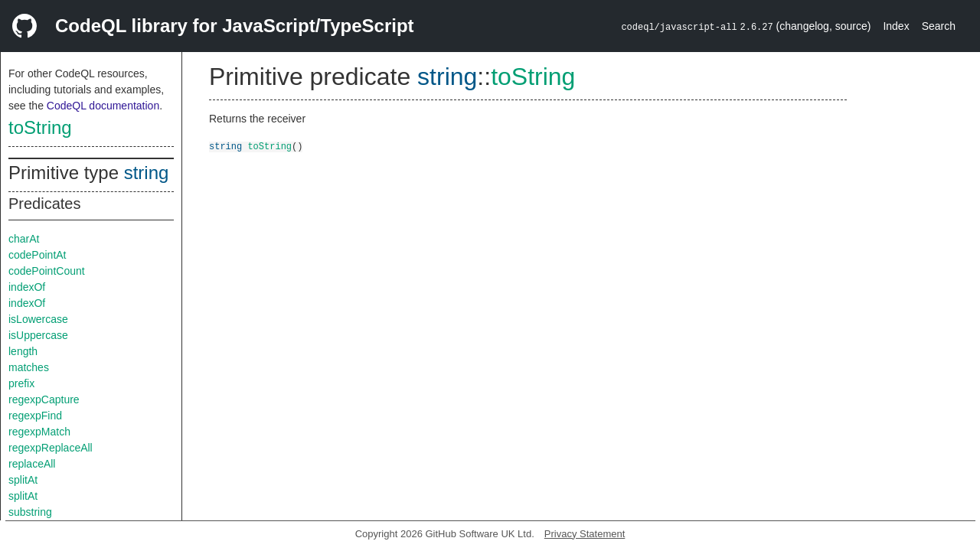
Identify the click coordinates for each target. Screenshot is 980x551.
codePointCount (47, 271)
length (23, 351)
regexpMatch (39, 432)
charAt (24, 239)
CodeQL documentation (103, 106)
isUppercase (38, 335)
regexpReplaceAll (51, 448)
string (147, 173)
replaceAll (32, 464)
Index (896, 26)
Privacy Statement (585, 534)
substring (30, 512)
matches (29, 367)
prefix (21, 383)
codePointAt (38, 255)
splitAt (23, 480)
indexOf (27, 287)
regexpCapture (44, 399)
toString (40, 127)
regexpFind (35, 416)
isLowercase (38, 319)
